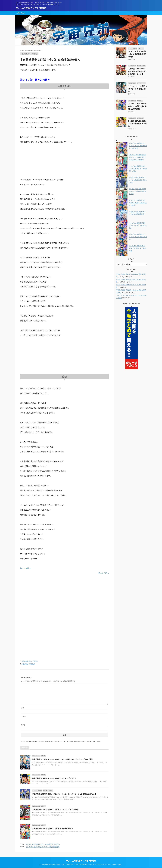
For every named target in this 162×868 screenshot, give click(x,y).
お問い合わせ (21, 13)
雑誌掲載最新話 (27, 661)
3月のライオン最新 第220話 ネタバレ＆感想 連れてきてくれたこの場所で (138, 157)
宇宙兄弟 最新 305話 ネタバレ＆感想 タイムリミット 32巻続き (55, 810)
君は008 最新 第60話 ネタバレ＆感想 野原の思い (43, 844)
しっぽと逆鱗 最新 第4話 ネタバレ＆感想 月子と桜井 (137, 124)
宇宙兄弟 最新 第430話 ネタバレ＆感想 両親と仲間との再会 (138, 180)
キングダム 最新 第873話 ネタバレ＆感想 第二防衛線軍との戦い (138, 169)
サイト (23, 725)
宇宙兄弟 (35, 661)
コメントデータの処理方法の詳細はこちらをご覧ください (81, 741)
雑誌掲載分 (25, 664)
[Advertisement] (64, 161)
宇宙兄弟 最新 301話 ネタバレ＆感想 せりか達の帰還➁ (52, 829)
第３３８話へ (104, 573)
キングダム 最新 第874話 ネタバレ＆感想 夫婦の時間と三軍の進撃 (137, 106)
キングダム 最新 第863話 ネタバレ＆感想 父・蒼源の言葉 (138, 248)
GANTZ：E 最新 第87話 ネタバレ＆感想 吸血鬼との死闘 (137, 54)
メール (23, 716)
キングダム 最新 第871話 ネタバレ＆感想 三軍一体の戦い (138, 225)
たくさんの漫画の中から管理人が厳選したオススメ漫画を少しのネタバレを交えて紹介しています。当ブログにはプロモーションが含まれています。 (81, 864)
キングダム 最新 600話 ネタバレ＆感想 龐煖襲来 (43, 847)
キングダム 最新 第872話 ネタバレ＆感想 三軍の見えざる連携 (138, 203)
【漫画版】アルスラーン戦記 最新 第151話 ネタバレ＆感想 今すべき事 (138, 71)
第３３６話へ (25, 568)
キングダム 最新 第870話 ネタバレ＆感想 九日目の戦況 (138, 237)
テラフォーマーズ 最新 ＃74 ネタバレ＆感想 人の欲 (138, 89)
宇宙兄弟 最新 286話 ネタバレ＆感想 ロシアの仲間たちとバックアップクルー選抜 (62, 759)
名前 (23, 708)
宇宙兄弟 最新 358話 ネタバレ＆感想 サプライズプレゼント (54, 778)
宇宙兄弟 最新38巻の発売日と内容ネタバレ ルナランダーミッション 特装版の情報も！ (64, 794)
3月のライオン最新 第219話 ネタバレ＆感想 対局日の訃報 (138, 191)
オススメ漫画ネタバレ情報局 (31, 8)
